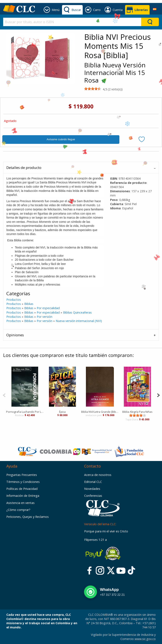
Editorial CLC (93, 482)
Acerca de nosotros (98, 475)
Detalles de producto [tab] (24, 168)
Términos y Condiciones (23, 482)
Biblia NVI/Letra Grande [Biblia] (100, 412)
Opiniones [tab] (15, 335)
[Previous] (4, 395)
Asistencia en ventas (20, 503)
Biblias (29, 304)
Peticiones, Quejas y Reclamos (28, 517)
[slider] (93, 89)
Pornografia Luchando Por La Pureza (25, 412)
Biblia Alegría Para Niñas (137, 412)
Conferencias (93, 496)
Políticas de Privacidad (22, 489)
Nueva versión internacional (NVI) (79, 321)
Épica (62, 412)
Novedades (92, 489)
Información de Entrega (23, 496)
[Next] (158, 395)
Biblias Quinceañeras (77, 312)
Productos (14, 300)
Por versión (45, 317)
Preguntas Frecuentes (22, 475)
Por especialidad (48, 308)
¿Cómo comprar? (18, 510)
